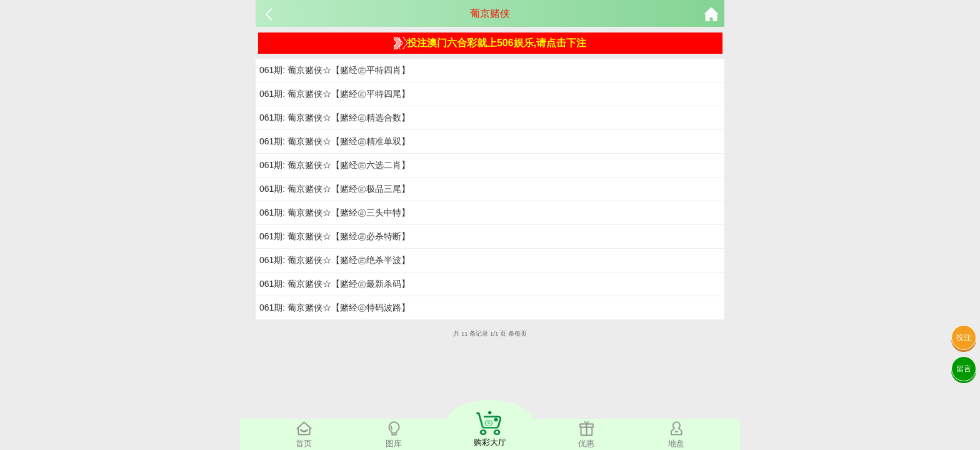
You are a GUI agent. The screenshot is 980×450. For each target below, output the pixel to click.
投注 (964, 337)
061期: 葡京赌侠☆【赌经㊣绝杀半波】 (335, 260)
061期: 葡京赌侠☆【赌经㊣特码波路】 (335, 307)
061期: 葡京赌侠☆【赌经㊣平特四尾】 (335, 94)
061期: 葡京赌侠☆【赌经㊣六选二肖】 (335, 165)
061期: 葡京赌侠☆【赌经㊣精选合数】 (335, 117)
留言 (964, 369)
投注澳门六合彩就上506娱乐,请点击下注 (490, 43)
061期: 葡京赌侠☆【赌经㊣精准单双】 (335, 141)
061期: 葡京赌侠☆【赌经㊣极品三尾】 (335, 189)
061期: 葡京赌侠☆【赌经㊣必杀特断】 (335, 236)
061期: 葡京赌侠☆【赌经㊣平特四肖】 (335, 70)
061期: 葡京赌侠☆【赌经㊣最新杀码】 (335, 284)
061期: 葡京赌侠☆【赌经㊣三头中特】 (335, 212)
